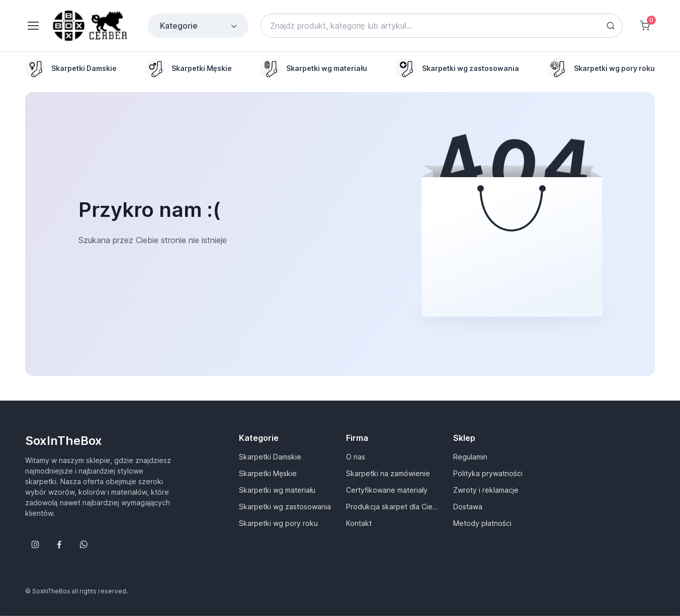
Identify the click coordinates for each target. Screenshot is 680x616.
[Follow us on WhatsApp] (83, 545)
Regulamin (470, 457)
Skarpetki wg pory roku (278, 523)
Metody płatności (482, 523)
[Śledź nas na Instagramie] (35, 545)
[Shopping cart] (645, 26)
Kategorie (199, 26)
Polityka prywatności (488, 473)
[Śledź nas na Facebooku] (59, 545)
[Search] (442, 26)
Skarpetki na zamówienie (388, 473)
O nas (356, 457)
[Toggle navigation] (33, 26)
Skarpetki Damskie (270, 457)
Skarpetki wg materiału (277, 490)
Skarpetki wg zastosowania (285, 507)
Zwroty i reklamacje (486, 490)
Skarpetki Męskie (268, 473)
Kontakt (359, 523)
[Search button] (611, 26)
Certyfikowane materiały (387, 490)
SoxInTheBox (64, 441)
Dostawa (468, 507)
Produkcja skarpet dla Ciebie (394, 507)
